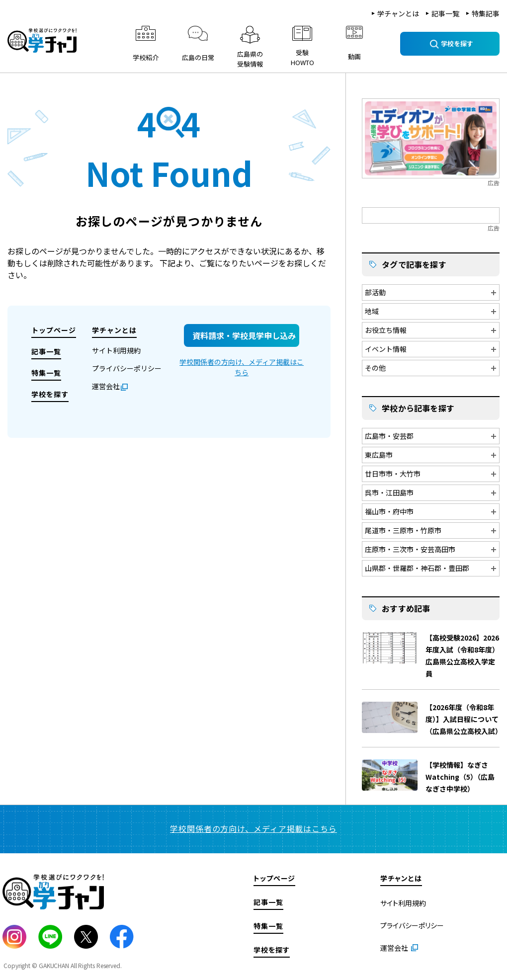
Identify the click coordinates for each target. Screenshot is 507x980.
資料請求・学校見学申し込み (244, 335)
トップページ (54, 330)
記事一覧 (445, 13)
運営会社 (106, 386)
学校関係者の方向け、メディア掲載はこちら (242, 367)
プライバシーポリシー (127, 368)
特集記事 (486, 13)
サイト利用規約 (116, 350)
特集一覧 (46, 373)
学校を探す (50, 394)
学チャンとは (398, 13)
